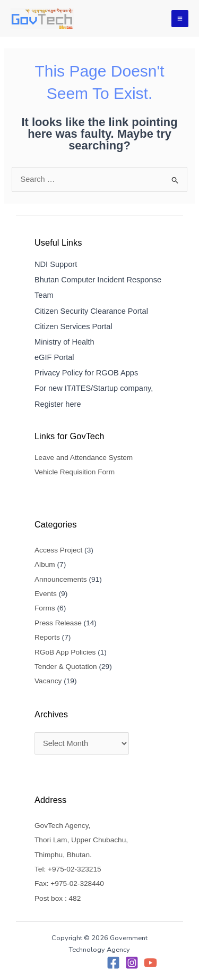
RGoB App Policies (65, 652)
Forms (45, 608)
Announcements (61, 579)
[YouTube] (150, 963)
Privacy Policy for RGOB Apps (86, 373)
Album (45, 564)
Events (46, 594)
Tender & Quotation (66, 667)
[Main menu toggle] (180, 19)
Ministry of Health (64, 342)
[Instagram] (132, 963)
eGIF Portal (54, 357)
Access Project (58, 550)
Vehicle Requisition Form (75, 472)
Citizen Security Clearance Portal (91, 311)
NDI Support (56, 264)
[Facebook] (113, 963)
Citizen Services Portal (73, 326)
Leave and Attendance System (84, 458)
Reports (47, 637)
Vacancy (48, 681)
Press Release (58, 623)
